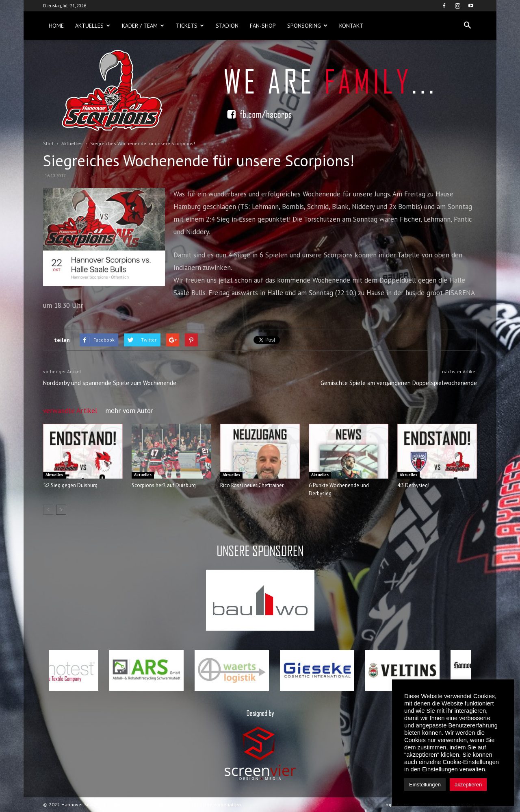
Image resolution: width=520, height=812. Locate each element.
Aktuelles (93, 26)
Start (48, 143)
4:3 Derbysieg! (413, 485)
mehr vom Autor (129, 411)
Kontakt (351, 26)
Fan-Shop (263, 26)
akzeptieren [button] (468, 785)
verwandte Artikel (70, 411)
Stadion (227, 26)
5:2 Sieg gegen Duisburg (70, 485)
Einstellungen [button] (425, 785)
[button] (467, 26)
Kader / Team (143, 26)
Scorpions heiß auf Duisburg (164, 485)
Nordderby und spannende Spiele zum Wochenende (110, 383)
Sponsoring (307, 26)
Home (56, 26)
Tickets (190, 26)
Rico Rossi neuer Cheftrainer (252, 485)
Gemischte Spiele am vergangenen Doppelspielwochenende (399, 383)
